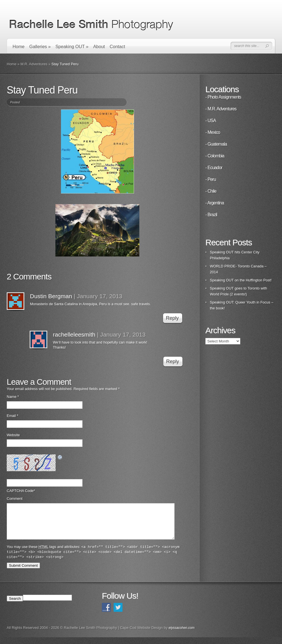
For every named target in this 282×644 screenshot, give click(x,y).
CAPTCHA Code (20, 491)
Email (12, 416)
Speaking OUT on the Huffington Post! (241, 280)
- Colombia (215, 156)
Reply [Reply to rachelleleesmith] (173, 361)
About (99, 47)
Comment (15, 499)
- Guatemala (216, 144)
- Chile (211, 191)
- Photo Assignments (223, 97)
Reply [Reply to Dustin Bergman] (172, 318)
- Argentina (215, 203)
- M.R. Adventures (221, 109)
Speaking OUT (72, 47)
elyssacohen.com (182, 634)
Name (13, 397)
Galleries (40, 47)
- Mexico (213, 132)
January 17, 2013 (100, 296)
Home (19, 47)
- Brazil (211, 215)
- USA (211, 121)
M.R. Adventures (34, 64)
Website (13, 435)
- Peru (211, 179)
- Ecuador (214, 168)
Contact (117, 47)
